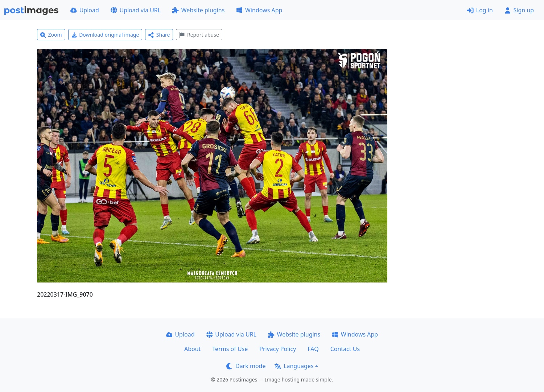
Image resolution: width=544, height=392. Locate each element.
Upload (85, 10)
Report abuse (199, 35)
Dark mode (246, 366)
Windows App (259, 10)
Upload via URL (136, 10)
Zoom (51, 35)
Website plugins (198, 10)
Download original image (105, 35)
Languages (294, 366)
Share (159, 35)
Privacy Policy (278, 349)
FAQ (313, 349)
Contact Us (345, 349)
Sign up (519, 10)
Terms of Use (230, 349)
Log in (480, 10)
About (192, 349)
